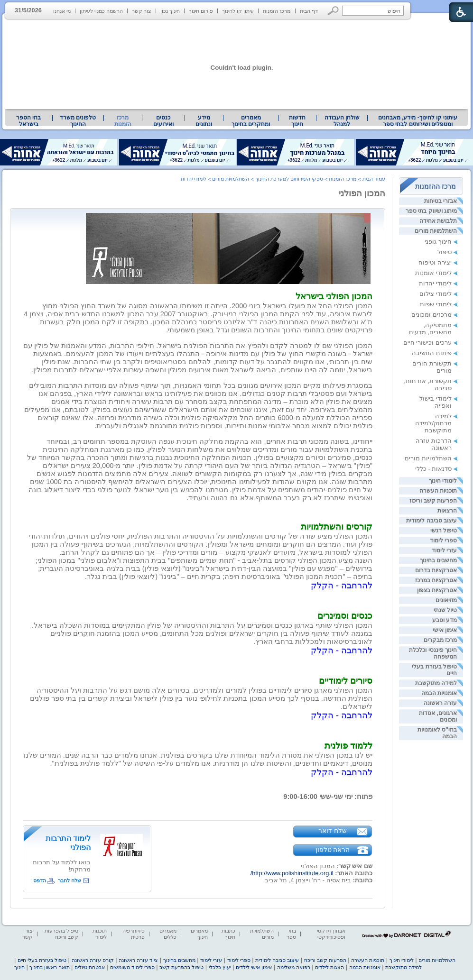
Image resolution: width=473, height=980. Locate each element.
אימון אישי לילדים (254, 967)
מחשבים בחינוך (438, 560)
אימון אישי (445, 630)
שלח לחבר (70, 880)
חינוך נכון (170, 11)
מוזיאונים (446, 600)
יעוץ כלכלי (220, 967)
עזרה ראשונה (440, 703)
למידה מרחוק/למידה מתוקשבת (433, 423)
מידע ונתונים (204, 121)
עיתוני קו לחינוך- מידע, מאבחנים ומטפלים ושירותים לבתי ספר (418, 121)
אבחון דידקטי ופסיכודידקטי (331, 934)
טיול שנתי (445, 610)
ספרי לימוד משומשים (132, 967)
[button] (333, 11)
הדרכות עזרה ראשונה (434, 444)
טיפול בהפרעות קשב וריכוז (61, 934)
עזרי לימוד (444, 550)
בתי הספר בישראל (28, 121)
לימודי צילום (436, 294)
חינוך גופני (438, 242)
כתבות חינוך (228, 934)
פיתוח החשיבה (432, 353)
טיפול (445, 252)
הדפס (40, 880)
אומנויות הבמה (439, 693)
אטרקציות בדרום (436, 570)
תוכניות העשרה (438, 491)
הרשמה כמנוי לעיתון (101, 11)
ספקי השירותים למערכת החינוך (289, 179)
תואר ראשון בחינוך (49, 967)
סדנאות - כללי (433, 469)
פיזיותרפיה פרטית (134, 934)
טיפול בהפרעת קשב (181, 967)
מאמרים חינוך (199, 934)
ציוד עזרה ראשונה (138, 960)
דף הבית (309, 11)
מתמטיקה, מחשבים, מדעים (430, 329)
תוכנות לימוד (100, 934)
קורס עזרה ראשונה (93, 960)
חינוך (19, 967)
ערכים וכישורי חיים (427, 343)
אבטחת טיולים (90, 967)
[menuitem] (418, 121)
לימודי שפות (436, 304)
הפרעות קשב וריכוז (433, 501)
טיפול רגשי (444, 531)
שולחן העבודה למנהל (342, 121)
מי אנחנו (62, 11)
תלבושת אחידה (438, 221)
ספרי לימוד (443, 540)
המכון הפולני (362, 193)
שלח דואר (333, 831)
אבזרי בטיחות (441, 201)
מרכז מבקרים (440, 640)
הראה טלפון (333, 850)
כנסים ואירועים (163, 121)
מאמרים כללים (168, 934)
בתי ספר (291, 934)
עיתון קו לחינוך (238, 11)
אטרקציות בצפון (437, 590)
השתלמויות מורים (436, 231)
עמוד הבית (374, 179)
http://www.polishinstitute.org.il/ (292, 873)
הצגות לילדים (329, 967)
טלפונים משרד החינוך (78, 121)
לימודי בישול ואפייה (436, 402)
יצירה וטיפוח (435, 262)
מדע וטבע (445, 620)
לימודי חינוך (443, 481)
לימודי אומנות (433, 273)
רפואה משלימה (294, 967)
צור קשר (142, 11)
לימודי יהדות (435, 283)
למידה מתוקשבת (436, 683)
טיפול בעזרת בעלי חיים (42, 960)
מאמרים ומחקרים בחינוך (251, 121)
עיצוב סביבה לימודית (431, 521)
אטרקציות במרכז (436, 580)
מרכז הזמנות (277, 11)
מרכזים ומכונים (431, 315)
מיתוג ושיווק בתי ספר (431, 211)
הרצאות (447, 511)
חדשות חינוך (297, 121)
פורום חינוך (201, 11)
